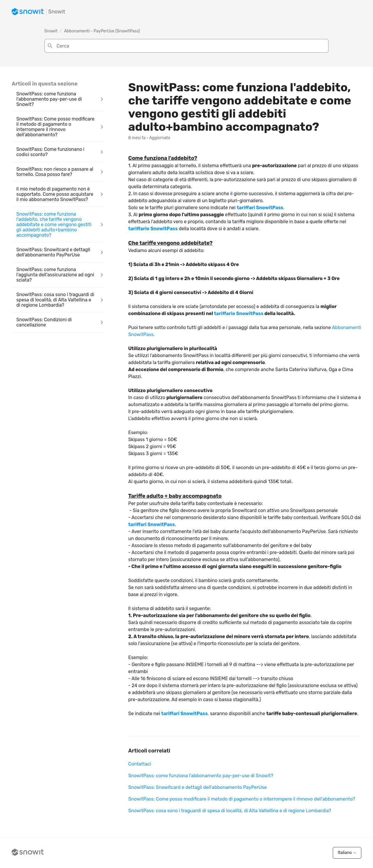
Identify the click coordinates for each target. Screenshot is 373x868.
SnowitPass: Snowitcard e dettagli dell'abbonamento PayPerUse (197, 787)
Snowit (51, 31)
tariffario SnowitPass (153, 229)
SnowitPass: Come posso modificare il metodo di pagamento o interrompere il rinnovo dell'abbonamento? (242, 799)
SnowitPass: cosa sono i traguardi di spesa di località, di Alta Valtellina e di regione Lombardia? (230, 811)
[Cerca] (186, 46)
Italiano (347, 853)
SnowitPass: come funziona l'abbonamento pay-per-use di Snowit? (201, 776)
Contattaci (140, 764)
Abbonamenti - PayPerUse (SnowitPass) (102, 31)
